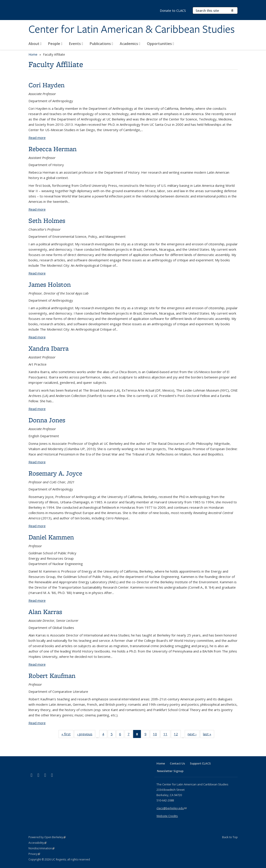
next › (194, 735)
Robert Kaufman (52, 676)
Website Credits (167, 816)
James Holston (50, 284)
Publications (101, 44)
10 (156, 735)
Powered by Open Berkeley (47, 837)
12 (177, 735)
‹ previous (86, 735)
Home (33, 54)
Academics (130, 44)
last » (209, 735)
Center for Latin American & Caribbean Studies (132, 30)
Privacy (34, 854)
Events (76, 44)
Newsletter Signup (170, 771)
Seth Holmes (47, 221)
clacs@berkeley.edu (172, 808)
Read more (37, 138)
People (55, 44)
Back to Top (230, 837)
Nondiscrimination (42, 848)
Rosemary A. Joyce (55, 473)
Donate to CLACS (173, 10)
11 (167, 735)
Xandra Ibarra (49, 348)
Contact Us (177, 763)
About (35, 44)
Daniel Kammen (51, 537)
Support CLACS (200, 763)
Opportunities (160, 44)
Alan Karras (45, 612)
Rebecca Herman (53, 149)
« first (67, 735)
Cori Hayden (47, 85)
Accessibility (38, 843)
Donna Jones (47, 420)
